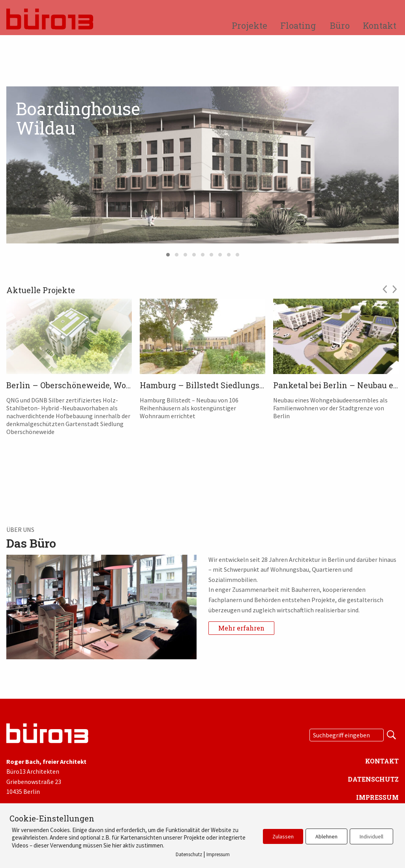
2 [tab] (176, 253)
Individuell (371, 836)
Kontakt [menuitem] (380, 25)
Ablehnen (326, 836)
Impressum (377, 797)
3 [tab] (185, 253)
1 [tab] (168, 253)
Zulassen (283, 836)
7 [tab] (220, 253)
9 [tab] (237, 253)
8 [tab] (229, 253)
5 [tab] (202, 253)
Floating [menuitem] (298, 25)
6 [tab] (211, 253)
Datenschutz (373, 779)
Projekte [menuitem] (249, 25)
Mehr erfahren (241, 628)
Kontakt (382, 761)
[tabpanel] (202, 165)
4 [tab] (194, 253)
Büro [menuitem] (340, 25)
